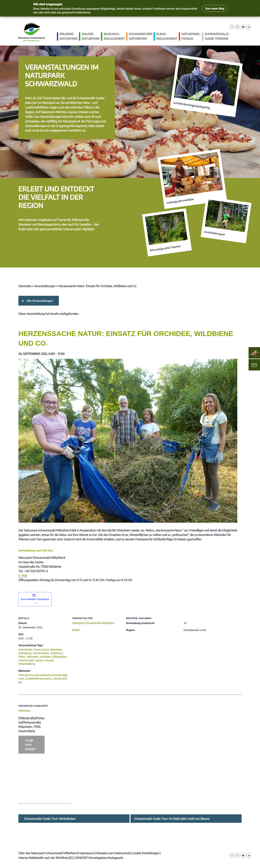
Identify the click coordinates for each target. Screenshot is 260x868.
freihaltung (25, 653)
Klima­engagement (167, 36)
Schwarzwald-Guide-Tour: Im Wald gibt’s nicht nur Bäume (172, 819)
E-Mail (23, 575)
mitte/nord (56, 653)
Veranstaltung (27, 664)
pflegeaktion (60, 657)
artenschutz (25, 650)
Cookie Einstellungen (146, 853)
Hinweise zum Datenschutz (113, 853)
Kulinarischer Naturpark (141, 36)
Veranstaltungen (45, 286)
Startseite (25, 286)
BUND (76, 630)
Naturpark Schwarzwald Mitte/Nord (93, 623)
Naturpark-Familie (191, 36)
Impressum (87, 853)
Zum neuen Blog (215, 8)
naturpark (32, 657)
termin (39, 660)
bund (46, 650)
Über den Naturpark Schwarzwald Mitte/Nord (48, 853)
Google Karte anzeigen (30, 745)
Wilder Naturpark (91, 36)
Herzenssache (41, 653)
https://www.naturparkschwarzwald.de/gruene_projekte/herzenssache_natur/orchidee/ (43, 679)
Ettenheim (24, 711)
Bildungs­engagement (114, 36)
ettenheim (56, 650)
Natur (22, 657)
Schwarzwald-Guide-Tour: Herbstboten (50, 819)
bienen (37, 650)
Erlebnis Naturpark (69, 36)
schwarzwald (26, 660)
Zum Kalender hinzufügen (35, 599)
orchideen (45, 657)
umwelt (49, 660)
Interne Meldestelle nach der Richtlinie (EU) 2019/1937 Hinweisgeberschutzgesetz (71, 858)
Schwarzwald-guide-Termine (217, 36)
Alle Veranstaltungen (39, 301)
